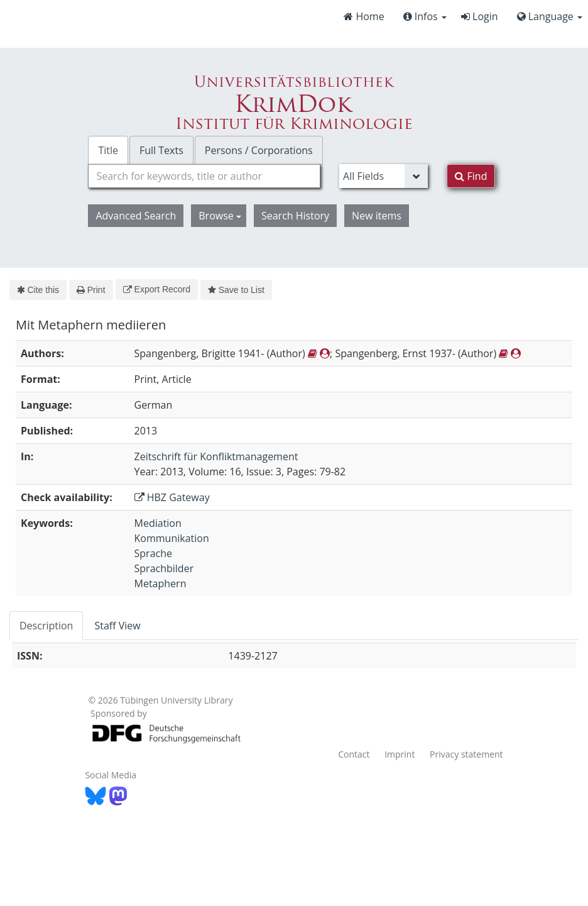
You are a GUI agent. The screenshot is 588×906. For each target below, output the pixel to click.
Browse (220, 216)
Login (480, 16)
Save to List (236, 290)
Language (550, 16)
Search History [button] (295, 216)
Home (364, 16)
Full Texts (161, 150)
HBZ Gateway (172, 497)
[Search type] (384, 176)
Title (108, 150)
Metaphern (161, 583)
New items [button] (377, 216)
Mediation (158, 523)
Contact (354, 754)
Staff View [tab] (117, 626)
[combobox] (204, 176)
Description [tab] (46, 626)
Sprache (153, 553)
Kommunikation (172, 538)
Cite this (38, 290)
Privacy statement (466, 754)
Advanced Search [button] (136, 216)
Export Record (157, 289)
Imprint (400, 754)
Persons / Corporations (259, 150)
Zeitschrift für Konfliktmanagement (216, 456)
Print (91, 290)
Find (471, 176)
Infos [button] (425, 16)
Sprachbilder (164, 568)
